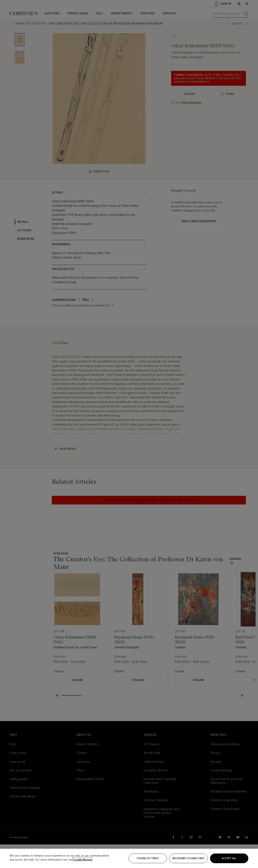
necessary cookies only (188, 858)
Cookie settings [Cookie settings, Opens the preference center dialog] (148, 858)
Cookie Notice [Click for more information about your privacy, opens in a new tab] (82, 860)
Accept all (229, 858)
